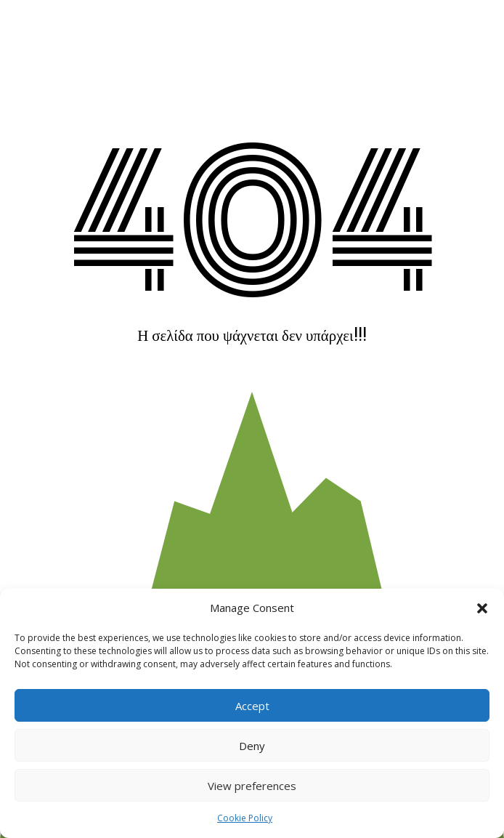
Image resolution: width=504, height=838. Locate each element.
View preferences (252, 786)
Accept (252, 706)
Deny (252, 746)
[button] (482, 608)
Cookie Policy (245, 818)
